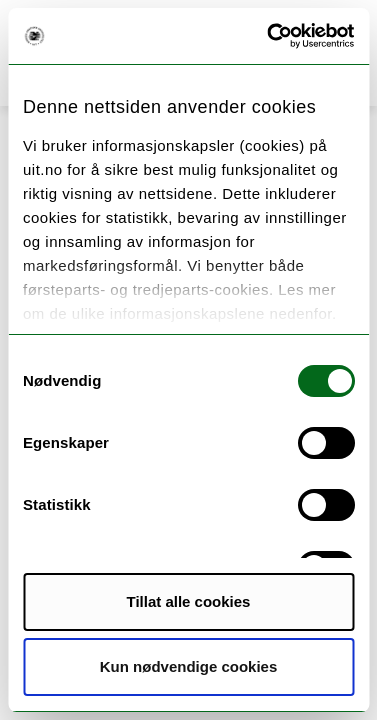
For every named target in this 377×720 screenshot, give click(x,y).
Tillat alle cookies (189, 601)
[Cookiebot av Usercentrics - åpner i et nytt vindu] (269, 36)
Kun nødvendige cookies (189, 666)
